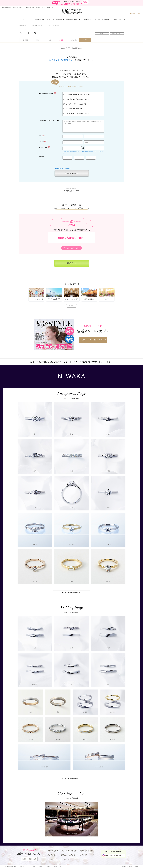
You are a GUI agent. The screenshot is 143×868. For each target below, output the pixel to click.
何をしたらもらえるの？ (71, 248)
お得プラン (85, 40)
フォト (49, 40)
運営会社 (49, 866)
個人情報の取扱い (59, 168)
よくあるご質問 (66, 859)
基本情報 (25, 40)
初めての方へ (51, 859)
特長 (37, 40)
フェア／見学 (73, 40)
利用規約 (68, 168)
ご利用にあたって (24, 866)
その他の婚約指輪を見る (71, 593)
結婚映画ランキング (87, 855)
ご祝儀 (61, 40)
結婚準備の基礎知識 (87, 851)
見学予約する (72, 263)
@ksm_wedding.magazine (113, 855)
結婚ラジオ (51, 855)
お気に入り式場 (135, 14)
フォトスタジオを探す (69, 851)
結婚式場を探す (53, 851)
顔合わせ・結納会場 (68, 855)
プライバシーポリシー (37, 866)
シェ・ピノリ (28, 33)
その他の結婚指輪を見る (71, 778)
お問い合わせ (58, 866)
